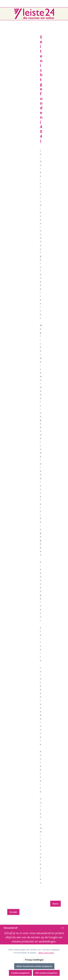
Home (55, 904)
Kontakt (13, 912)
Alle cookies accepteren (46, 973)
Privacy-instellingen (34, 960)
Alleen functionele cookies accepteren (34, 966)
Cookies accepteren (20, 973)
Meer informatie (46, 953)
